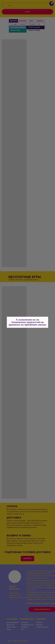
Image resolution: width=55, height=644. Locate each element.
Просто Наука (11, 627)
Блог (23, 629)
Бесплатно (25, 623)
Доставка (39, 625)
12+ (39, 24)
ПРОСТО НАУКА (34, 27)
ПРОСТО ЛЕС (15, 30)
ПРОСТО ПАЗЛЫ (34, 30)
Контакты (39, 623)
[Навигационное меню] (51, 4)
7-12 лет (32, 24)
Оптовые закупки (42, 627)
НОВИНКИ (22, 21)
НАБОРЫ (40, 21)
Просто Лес (11, 625)
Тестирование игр (27, 625)
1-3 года (14, 24)
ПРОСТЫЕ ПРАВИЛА (18, 27)
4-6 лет (22, 24)
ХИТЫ (31, 21)
